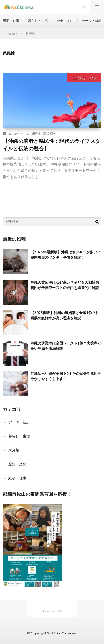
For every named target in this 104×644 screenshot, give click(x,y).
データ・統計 (92, 21)
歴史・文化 (65, 21)
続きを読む (81, 190)
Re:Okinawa (66, 633)
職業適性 (50, 133)
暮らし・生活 (38, 21)
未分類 (14, 450)
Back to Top (52, 610)
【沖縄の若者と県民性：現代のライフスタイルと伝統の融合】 (52, 145)
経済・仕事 (11, 21)
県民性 (36, 133)
